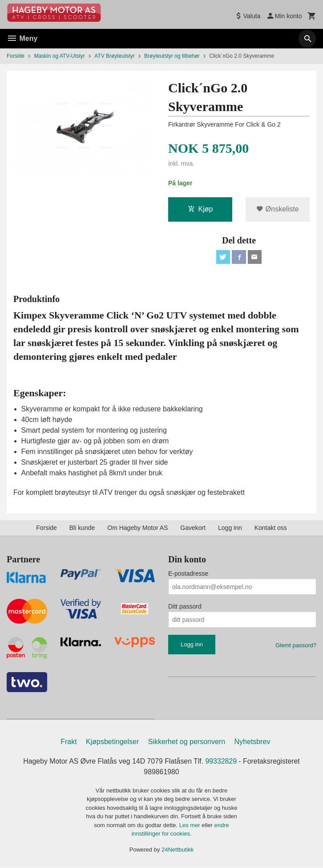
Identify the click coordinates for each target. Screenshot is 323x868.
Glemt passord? (296, 646)
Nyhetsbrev (252, 743)
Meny (22, 38)
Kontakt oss (271, 528)
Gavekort (193, 528)
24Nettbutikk (178, 850)
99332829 (221, 762)
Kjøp (200, 209)
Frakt (69, 743)
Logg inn (230, 528)
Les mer (191, 826)
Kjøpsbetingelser (112, 743)
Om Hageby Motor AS (137, 528)
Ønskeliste (277, 209)
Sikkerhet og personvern (187, 743)
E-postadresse (188, 574)
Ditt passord (185, 607)
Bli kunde (82, 528)
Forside (16, 56)
